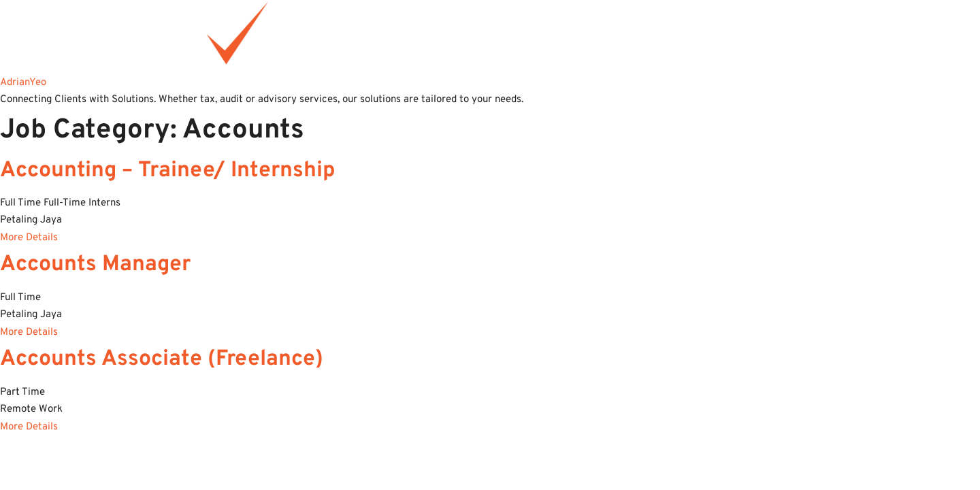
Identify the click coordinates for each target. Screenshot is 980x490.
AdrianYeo (23, 83)
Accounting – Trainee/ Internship (168, 171)
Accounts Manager (95, 265)
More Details (29, 238)
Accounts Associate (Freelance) (162, 359)
